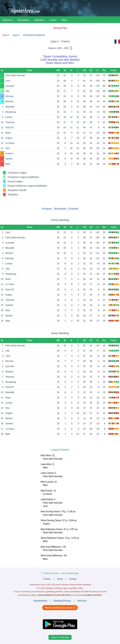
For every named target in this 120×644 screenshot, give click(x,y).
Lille (7, 91)
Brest (8, 133)
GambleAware (40, 601)
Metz (8, 164)
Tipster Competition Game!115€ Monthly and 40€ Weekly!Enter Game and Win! (60, 60)
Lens (8, 81)
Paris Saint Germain (15, 75)
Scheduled (60, 209)
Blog (64, 20)
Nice (8, 148)
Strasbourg (11, 112)
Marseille (10, 107)
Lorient (9, 117)
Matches (8, 20)
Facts (53, 20)
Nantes (9, 159)
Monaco (9, 101)
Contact (73, 579)
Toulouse (10, 122)
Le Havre (10, 143)
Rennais (9, 96)
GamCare (82, 601)
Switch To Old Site (60, 637)
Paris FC (10, 127)
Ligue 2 (16, 35)
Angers (9, 138)
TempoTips (60, 28)
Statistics (39, 20)
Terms (60, 579)
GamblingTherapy (62, 601)
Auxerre (9, 153)
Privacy (47, 579)
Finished (73, 209)
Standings (23, 20)
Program (47, 209)
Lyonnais (10, 86)
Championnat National (34, 35)
